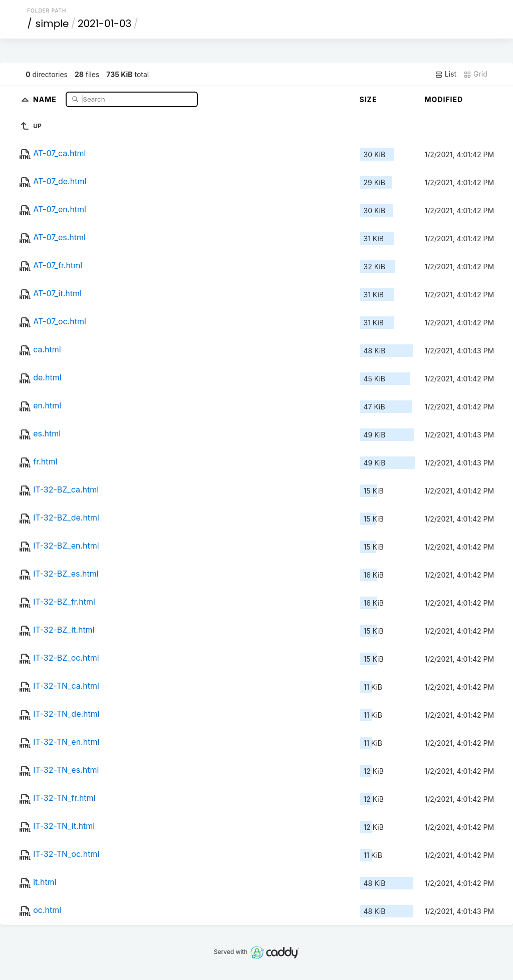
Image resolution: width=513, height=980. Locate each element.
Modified (444, 99)
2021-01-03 (104, 24)
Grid (475, 74)
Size (368, 99)
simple (52, 24)
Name (46, 99)
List (446, 74)
